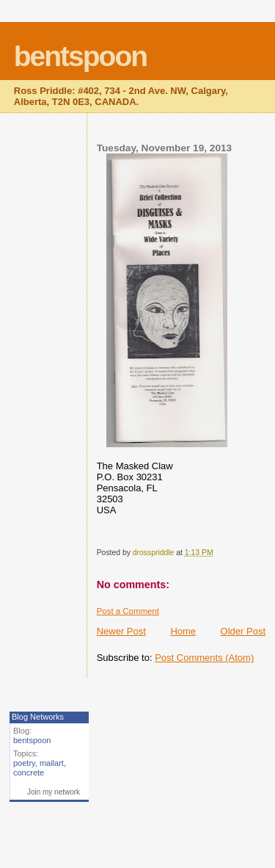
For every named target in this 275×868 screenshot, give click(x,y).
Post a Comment (128, 611)
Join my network (54, 792)
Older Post (243, 631)
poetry (24, 763)
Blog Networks (38, 717)
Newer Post (121, 631)
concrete (29, 773)
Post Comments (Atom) (204, 658)
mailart (52, 763)
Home (183, 631)
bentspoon (80, 56)
